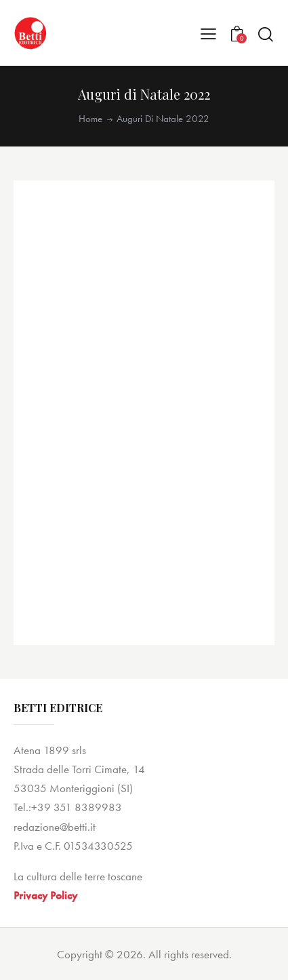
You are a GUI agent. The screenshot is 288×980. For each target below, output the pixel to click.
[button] (208, 33)
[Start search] (266, 34)
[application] (144, 412)
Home (90, 119)
